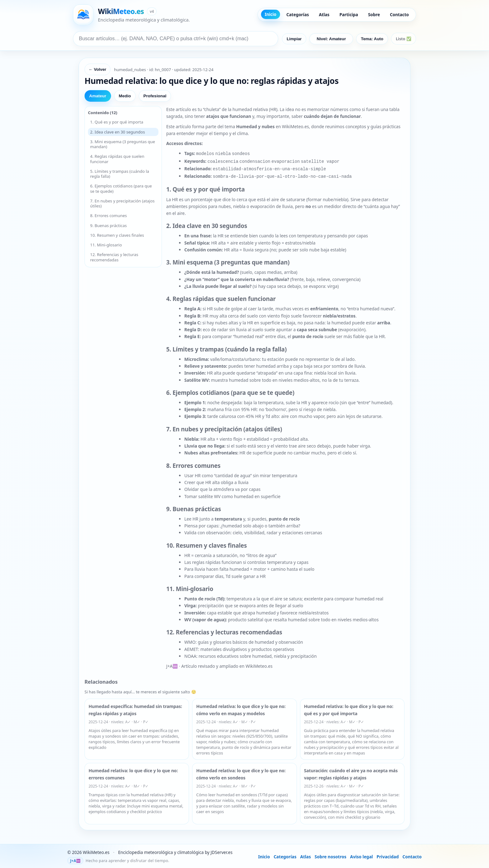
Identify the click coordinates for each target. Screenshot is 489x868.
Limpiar (294, 39)
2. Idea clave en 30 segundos (118, 132)
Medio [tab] (125, 96)
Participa (349, 15)
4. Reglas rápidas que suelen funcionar (117, 159)
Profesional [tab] (155, 96)
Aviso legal (362, 854)
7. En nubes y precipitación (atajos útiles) (122, 203)
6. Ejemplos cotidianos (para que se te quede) (121, 188)
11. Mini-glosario (106, 245)
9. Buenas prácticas (109, 225)
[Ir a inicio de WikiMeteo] (131, 15)
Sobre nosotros (331, 854)
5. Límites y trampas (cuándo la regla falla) (120, 174)
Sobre (374, 15)
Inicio (271, 14)
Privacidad (388, 854)
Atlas (324, 15)
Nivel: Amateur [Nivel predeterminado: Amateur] (332, 39)
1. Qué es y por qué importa (117, 122)
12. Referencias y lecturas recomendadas (114, 257)
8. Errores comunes (109, 216)
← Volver (97, 69)
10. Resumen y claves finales (117, 235)
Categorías (298, 15)
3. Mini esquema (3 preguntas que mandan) (123, 144)
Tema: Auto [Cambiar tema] (372, 39)
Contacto (399, 15)
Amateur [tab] (98, 96)
